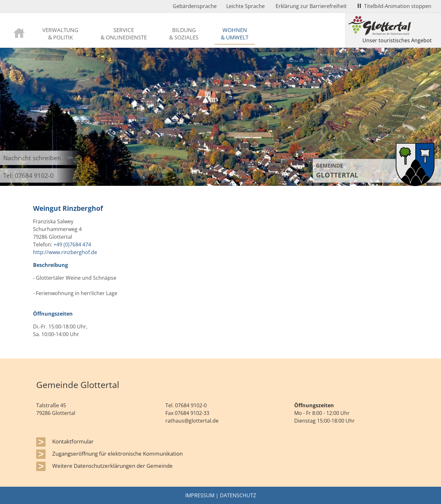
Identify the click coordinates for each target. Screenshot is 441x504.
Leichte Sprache (245, 6)
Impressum (200, 495)
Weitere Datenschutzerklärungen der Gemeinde (112, 466)
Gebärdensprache (195, 6)
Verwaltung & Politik (60, 33)
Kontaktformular (73, 441)
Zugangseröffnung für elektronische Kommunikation (117, 453)
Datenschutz (238, 495)
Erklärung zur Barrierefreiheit (311, 6)
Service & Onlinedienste (124, 33)
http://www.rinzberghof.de (65, 252)
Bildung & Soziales (184, 33)
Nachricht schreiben (32, 158)
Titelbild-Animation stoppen (395, 6)
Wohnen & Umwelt (235, 33)
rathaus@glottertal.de (192, 421)
